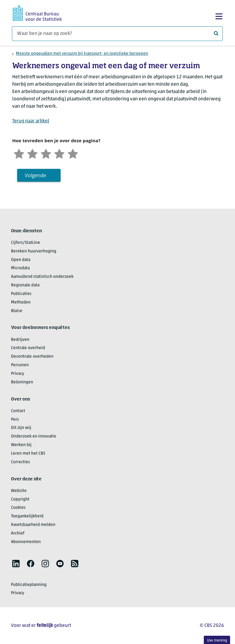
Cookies (18, 508)
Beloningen (22, 382)
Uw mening (217, 640)
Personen (20, 365)
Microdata (20, 268)
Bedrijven (20, 340)
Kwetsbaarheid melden (33, 525)
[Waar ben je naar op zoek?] (117, 34)
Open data (21, 260)
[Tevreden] (59, 153)
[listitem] (16, 564)
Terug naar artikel (31, 121)
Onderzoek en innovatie (34, 436)
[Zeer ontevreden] (19, 153)
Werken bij (21, 445)
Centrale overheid (28, 348)
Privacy (18, 374)
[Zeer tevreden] (73, 153)
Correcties (21, 462)
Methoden (21, 302)
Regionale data (25, 285)
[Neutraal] (46, 153)
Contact (18, 411)
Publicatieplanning (29, 585)
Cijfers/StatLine (26, 243)
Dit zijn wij (21, 428)
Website (19, 491)
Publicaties (21, 294)
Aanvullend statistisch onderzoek (42, 277)
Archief (18, 533)
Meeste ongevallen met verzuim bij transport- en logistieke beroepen (82, 54)
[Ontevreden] (32, 153)
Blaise (17, 311)
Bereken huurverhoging (34, 251)
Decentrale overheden (32, 357)
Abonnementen (26, 542)
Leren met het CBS (28, 454)
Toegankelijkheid (27, 516)
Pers (15, 420)
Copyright (20, 499)
